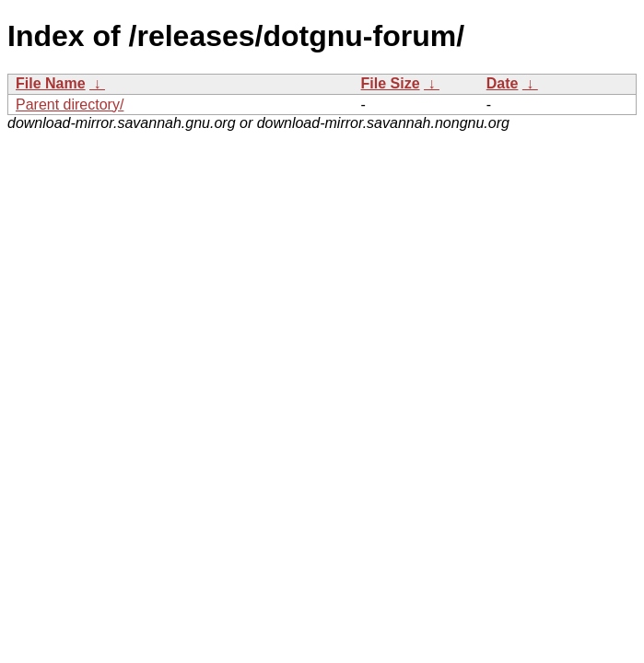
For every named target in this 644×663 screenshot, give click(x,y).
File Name (51, 83)
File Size (391, 83)
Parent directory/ (70, 105)
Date (503, 83)
